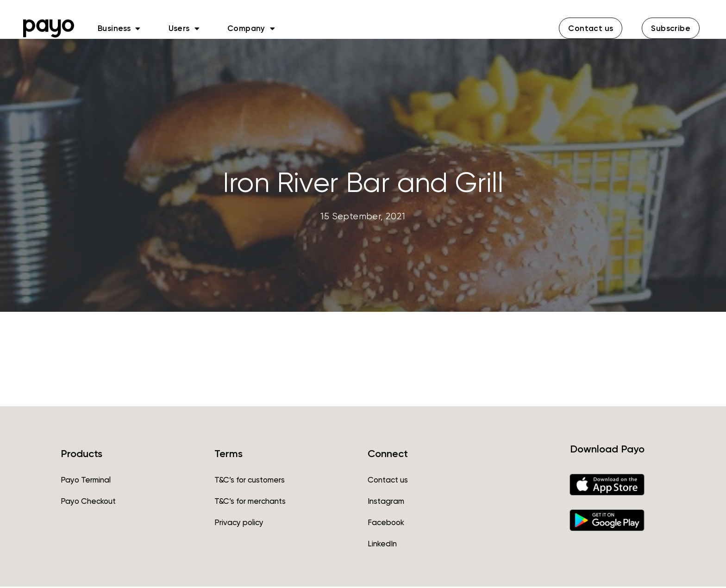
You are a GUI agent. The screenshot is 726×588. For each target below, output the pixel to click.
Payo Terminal (86, 481)
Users (184, 28)
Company (251, 28)
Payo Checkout (88, 502)
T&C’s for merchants (250, 502)
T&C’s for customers (250, 481)
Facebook (386, 524)
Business (119, 28)
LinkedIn (382, 545)
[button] (591, 28)
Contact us (388, 481)
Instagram (386, 502)
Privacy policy (239, 524)
